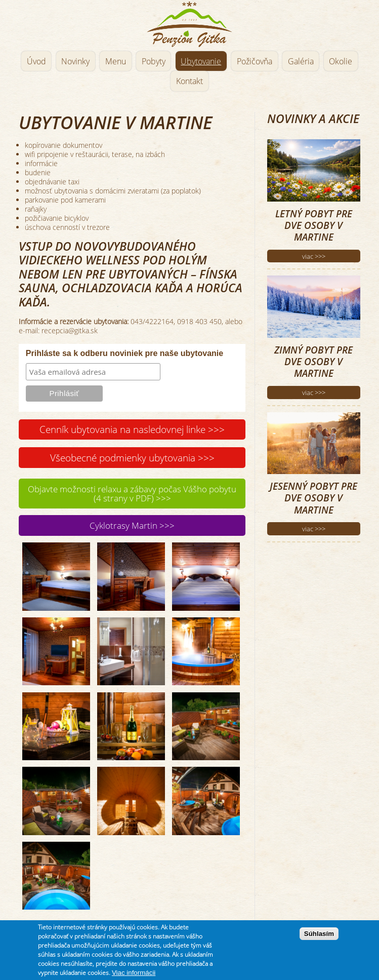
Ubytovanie (201, 61)
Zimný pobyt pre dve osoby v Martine (313, 362)
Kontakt (189, 81)
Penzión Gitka (189, 24)
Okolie (341, 61)
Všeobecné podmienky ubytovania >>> (132, 458)
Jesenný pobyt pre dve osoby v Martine (313, 498)
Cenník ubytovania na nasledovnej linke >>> (132, 429)
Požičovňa (255, 61)
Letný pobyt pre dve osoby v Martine (314, 225)
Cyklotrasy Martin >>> (132, 525)
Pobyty (154, 61)
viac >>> (314, 256)
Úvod (36, 61)
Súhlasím (319, 939)
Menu (116, 61)
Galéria (301, 61)
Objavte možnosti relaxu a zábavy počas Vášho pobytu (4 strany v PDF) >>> (132, 494)
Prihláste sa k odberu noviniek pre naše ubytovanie (124, 353)
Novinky (75, 61)
